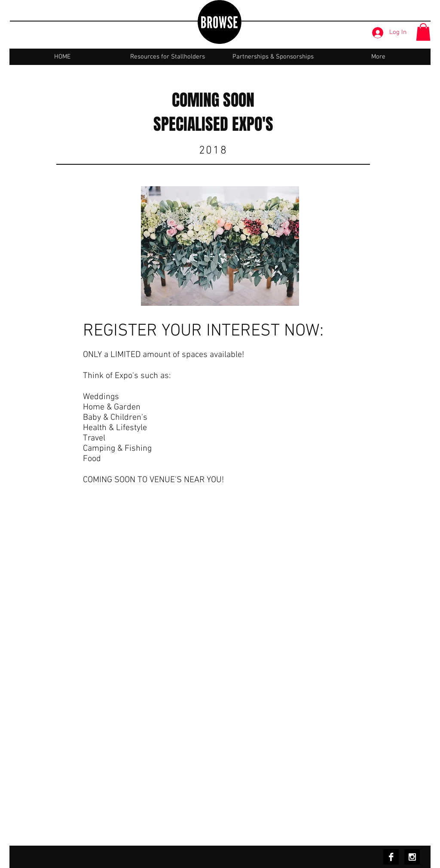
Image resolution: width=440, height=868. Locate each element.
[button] (423, 32)
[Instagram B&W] (412, 857)
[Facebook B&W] (391, 857)
